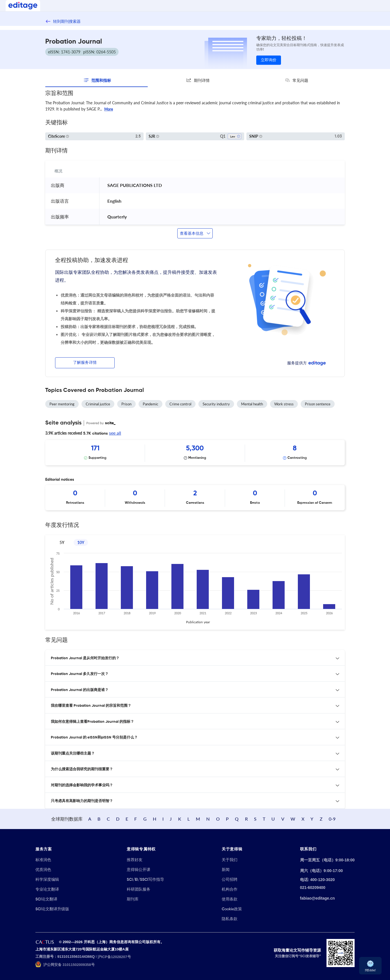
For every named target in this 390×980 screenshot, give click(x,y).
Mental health (252, 404)
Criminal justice (98, 404)
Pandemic (150, 404)
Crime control (180, 404)
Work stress (284, 404)
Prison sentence (318, 404)
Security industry (216, 404)
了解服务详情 (85, 363)
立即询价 (269, 60)
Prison (126, 404)
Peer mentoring (62, 404)
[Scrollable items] (195, 453)
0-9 (332, 819)
